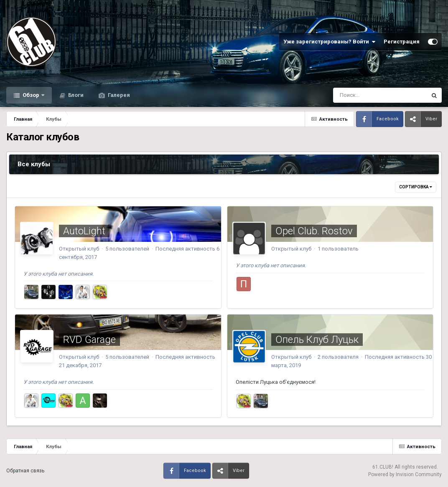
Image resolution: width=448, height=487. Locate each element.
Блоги (75, 95)
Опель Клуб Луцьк (317, 340)
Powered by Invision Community (405, 474)
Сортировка (416, 187)
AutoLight (84, 231)
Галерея (118, 95)
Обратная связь (25, 471)
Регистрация (402, 42)
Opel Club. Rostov (314, 231)
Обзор (31, 95)
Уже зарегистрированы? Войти (329, 42)
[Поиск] (364, 95)
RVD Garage (89, 340)
